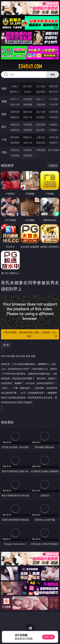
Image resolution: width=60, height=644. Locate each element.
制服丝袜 (15, 117)
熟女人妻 (15, 104)
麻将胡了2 (15, 92)
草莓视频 (41, 150)
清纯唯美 (28, 130)
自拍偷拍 (28, 99)
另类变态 (54, 117)
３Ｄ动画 (54, 99)
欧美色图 (41, 124)
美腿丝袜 (15, 130)
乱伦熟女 (41, 117)
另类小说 (28, 143)
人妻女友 (41, 137)
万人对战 (41, 86)
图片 (4, 127)
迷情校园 (15, 143)
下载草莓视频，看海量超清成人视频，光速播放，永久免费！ (30, 335)
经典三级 (28, 117)
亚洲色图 (28, 124)
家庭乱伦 (28, 137)
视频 (4, 101)
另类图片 (54, 130)
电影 (4, 114)
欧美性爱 (54, 112)
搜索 (53, 74)
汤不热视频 (54, 150)
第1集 (6, 345)
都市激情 (15, 137)
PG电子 (15, 86)
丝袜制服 (28, 104)
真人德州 (28, 86)
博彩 (4, 89)
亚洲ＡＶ (15, 99)
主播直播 (41, 104)
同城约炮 (15, 150)
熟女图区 (41, 130)
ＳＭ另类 (54, 104)
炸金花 (28, 92)
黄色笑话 (41, 143)
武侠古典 (54, 137)
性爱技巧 (54, 143)
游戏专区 (54, 86)
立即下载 (48, 637)
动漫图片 (54, 124)
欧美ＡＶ (41, 99)
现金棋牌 (41, 92)
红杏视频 (15, 155)
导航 (4, 152)
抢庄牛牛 (54, 92)
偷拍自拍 (28, 112)
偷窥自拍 (15, 124)
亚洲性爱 (15, 112)
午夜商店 (28, 150)
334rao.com (30, 66)
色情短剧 (28, 155)
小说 (4, 140)
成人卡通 (41, 112)
